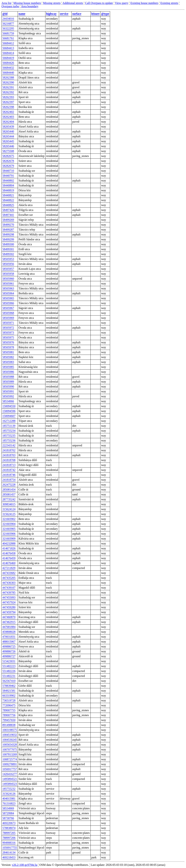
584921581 (9, 691)
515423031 (9, 661)
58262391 (8, 87)
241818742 (9, 470)
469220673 (9, 823)
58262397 (8, 102)
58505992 (8, 396)
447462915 (9, 622)
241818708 (9, 460)
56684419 (8, 58)
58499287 (8, 230)
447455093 (9, 597)
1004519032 (10, 735)
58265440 (8, 131)
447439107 (9, 588)
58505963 (8, 288)
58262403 (8, 117)
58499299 (8, 239)
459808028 (9, 632)
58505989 (8, 382)
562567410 (9, 681)
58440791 (8, 176)
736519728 (9, 700)
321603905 (9, 529)
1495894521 (10, 779)
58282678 (8, 161)
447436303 (9, 583)
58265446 (8, 146)
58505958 (8, 274)
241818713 (9, 465)
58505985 (8, 367)
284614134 (9, 852)
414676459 (9, 558)
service (64, 14)
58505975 (8, 337)
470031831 (9, 637)
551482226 (9, 671)
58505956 (8, 264)
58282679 (8, 166)
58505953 (8, 259)
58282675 (8, 156)
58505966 (8, 303)
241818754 (9, 480)
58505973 (8, 333)
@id (5, 14)
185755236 (9, 440)
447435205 (9, 578)
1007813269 (10, 754)
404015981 (9, 799)
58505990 (8, 386)
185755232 (9, 789)
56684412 (8, 43)
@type (105, 14)
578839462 (9, 686)
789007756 (9, 715)
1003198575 (10, 730)
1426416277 (10, 774)
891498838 (9, 725)
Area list (6, 3)
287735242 (9, 499)
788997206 (9, 838)
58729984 (8, 813)
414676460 (9, 563)
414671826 (9, 548)
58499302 (8, 254)
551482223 (9, 666)
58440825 (8, 205)
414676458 (9, 553)
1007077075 (10, 749)
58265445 (8, 141)
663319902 (9, 696)
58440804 (8, 185)
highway (51, 14)
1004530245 (10, 740)
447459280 (9, 607)
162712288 (9, 421)
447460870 (9, 617)
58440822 (8, 200)
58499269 (8, 220)
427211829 (9, 568)
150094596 (9, 411)
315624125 (9, 514)
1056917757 (10, 769)
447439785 (9, 593)
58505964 (8, 293)
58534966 (8, 401)
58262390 (8, 82)
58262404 (8, 122)
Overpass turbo (10, 6)
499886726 (9, 651)
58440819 (8, 190)
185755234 (9, 431)
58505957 (8, 269)
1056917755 (10, 848)
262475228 (9, 485)
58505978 (8, 347)
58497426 (8, 210)
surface (77, 14)
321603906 (9, 534)
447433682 (9, 573)
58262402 (8, 112)
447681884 (9, 627)
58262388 (8, 77)
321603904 (9, 524)
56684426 (8, 63)
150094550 (9, 406)
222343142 (9, 445)
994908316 (9, 843)
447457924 (9, 602)
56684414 (8, 53)
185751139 (9, 426)
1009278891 (10, 764)
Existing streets (169, 3)
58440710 (8, 171)
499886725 (9, 646)
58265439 (8, 127)
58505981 (8, 352)
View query (122, 3)
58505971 (8, 323)
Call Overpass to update (99, 3)
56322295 (8, 28)
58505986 (8, 372)
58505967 (8, 308)
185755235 (9, 436)
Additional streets (73, 3)
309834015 (9, 504)
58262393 (8, 97)
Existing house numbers (144, 3)
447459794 (9, 612)
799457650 (9, 720)
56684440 (8, 73)
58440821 (8, 195)
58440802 (8, 180)
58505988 (8, 377)
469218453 (9, 857)
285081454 (9, 489)
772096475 (9, 705)
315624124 (9, 509)
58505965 (8, 298)
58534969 (8, 808)
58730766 (8, 818)
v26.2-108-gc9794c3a (25, 865)
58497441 (8, 215)
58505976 (8, 342)
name (22, 14)
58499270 (8, 225)
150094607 (9, 416)
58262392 (8, 92)
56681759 (8, 33)
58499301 (8, 249)
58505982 (8, 357)
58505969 (8, 318)
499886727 (9, 656)
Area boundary (30, 6)
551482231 (9, 676)
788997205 (9, 833)
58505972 (8, 328)
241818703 (9, 455)
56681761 (8, 38)
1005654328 (10, 745)
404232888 (9, 543)
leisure (95, 14)
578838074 (9, 828)
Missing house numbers (27, 3)
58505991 (8, 391)
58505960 (8, 279)
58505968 (8, 313)
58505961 (8, 283)
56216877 (8, 24)
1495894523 (10, 784)
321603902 (9, 519)
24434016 (8, 19)
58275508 (8, 151)
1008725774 (10, 759)
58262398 (8, 107)
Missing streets (52, 3)
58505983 (8, 362)
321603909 (9, 539)
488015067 (9, 642)
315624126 (9, 794)
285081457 (9, 494)
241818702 (9, 450)
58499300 (8, 244)
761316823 (9, 803)
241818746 (9, 475)
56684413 (8, 48)
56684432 (8, 68)
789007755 (9, 710)
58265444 (8, 136)
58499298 (8, 234)
